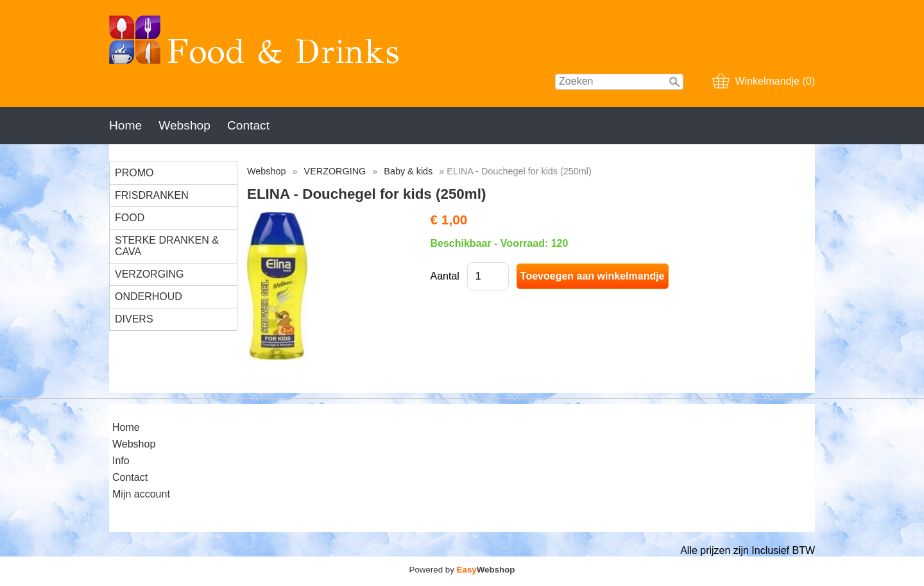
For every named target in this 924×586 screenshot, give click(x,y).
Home (125, 125)
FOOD (130, 218)
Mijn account (141, 494)
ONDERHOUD (149, 297)
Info (121, 461)
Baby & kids (408, 171)
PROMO (134, 173)
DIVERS (134, 319)
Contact (248, 125)
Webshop (184, 125)
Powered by (462, 570)
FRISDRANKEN (152, 195)
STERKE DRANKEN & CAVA (167, 246)
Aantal (444, 276)
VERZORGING (150, 274)
